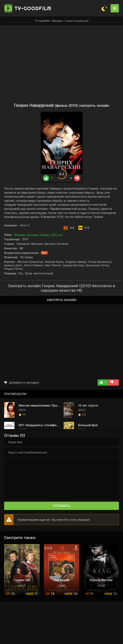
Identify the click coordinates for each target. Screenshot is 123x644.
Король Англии (101, 580)
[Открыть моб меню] (115, 8)
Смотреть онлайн (61, 300)
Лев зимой (61, 580)
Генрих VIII (22, 580)
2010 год (57, 235)
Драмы (45, 235)
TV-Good (33, 8)
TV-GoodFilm (42, 21)
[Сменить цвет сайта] (104, 8)
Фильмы (57, 21)
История (33, 235)
